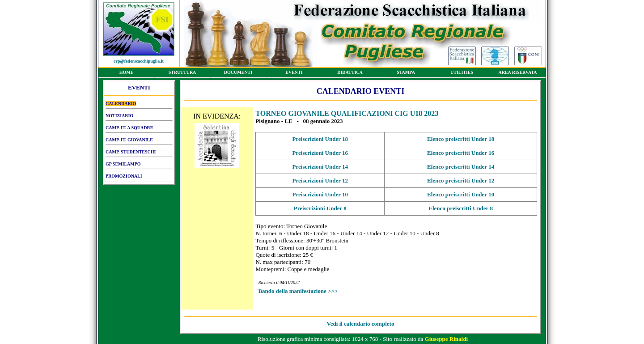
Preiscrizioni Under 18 (320, 139)
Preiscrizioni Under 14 (320, 167)
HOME (126, 74)
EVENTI (294, 74)
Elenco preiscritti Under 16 (461, 153)
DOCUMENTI (238, 74)
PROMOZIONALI (139, 178)
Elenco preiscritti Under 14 (461, 167)
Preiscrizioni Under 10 (320, 194)
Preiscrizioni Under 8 (320, 208)
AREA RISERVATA (518, 74)
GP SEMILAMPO (139, 166)
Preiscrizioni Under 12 (320, 180)
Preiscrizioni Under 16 (320, 153)
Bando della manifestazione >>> (298, 291)
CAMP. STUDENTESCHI (139, 153)
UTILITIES (462, 74)
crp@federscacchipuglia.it (139, 61)
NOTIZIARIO (139, 117)
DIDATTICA (350, 74)
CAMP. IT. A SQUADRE (139, 129)
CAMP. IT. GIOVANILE (139, 141)
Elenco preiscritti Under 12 (461, 180)
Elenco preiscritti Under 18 (461, 139)
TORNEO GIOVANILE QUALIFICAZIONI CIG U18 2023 (347, 113)
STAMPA (406, 74)
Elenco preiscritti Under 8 (461, 208)
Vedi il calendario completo (361, 324)
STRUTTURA (182, 74)
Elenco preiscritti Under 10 (461, 194)
